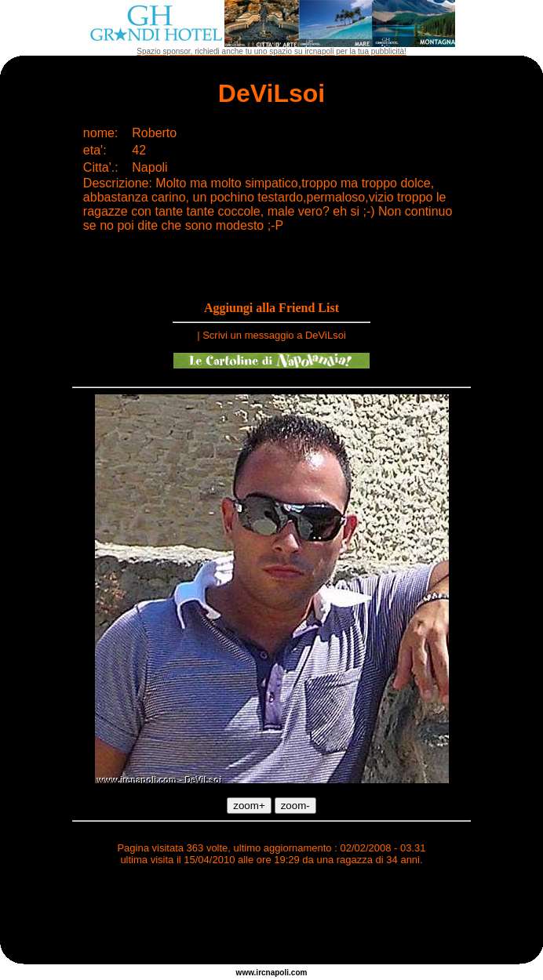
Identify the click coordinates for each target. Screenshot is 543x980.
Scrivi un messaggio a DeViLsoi (274, 335)
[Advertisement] (271, 917)
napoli (277, 973)
